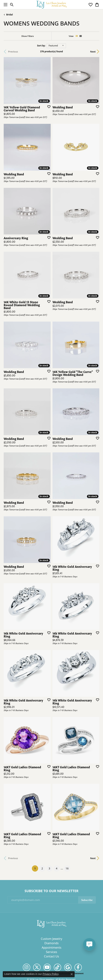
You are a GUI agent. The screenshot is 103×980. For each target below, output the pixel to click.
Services (52, 952)
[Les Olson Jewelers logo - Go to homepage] (52, 4)
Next (93, 52)
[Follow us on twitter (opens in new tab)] (37, 967)
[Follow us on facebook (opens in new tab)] (78, 967)
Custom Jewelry (52, 939)
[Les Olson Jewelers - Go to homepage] (52, 924)
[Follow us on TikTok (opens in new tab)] (57, 967)
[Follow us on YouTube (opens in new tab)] (47, 967)
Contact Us (52, 956)
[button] (12, 5)
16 (67, 868)
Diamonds (52, 943)
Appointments (52, 948)
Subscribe (87, 900)
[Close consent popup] (72, 974)
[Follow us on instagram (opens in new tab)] (27, 967)
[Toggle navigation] (5, 5)
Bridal (9, 15)
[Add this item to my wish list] (48, 107)
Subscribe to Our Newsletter (51, 891)
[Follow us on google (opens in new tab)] (68, 967)
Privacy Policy (50, 974)
